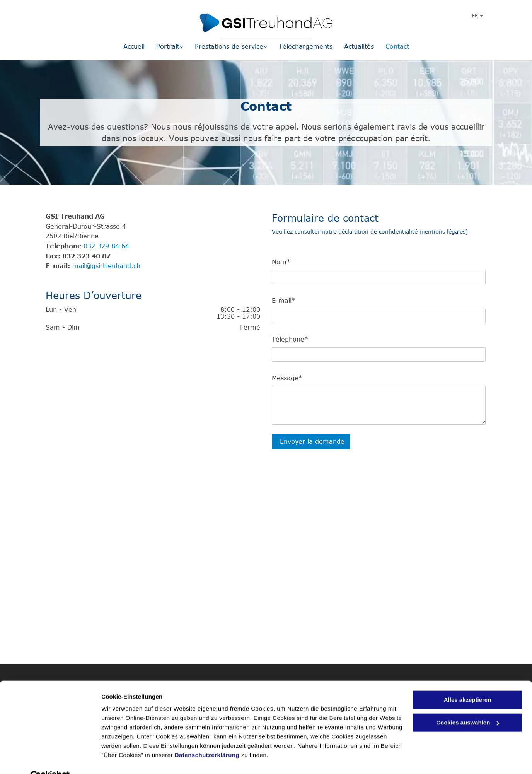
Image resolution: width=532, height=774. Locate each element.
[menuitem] (134, 47)
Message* (287, 378)
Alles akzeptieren (468, 682)
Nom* (281, 262)
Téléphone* (290, 339)
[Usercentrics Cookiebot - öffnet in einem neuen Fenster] (50, 759)
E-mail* (284, 301)
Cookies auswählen (129, 759)
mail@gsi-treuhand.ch (106, 266)
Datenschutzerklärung (207, 737)
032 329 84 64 (106, 246)
